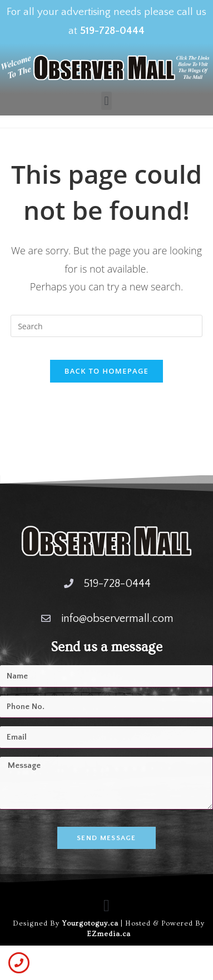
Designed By (37, 923)
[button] (106, 101)
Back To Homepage (106, 371)
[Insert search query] (106, 326)
